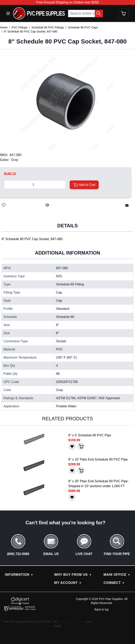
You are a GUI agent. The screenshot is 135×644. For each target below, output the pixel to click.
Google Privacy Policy (72, 622)
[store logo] (39, 13)
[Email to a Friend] (127, 205)
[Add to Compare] (47, 205)
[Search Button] (99, 14)
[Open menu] (8, 13)
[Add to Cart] (84, 185)
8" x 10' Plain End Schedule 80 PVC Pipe (98, 459)
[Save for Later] (4, 205)
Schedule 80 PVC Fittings (48, 27)
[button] (66, 101)
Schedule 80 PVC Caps (83, 27)
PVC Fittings (19, 27)
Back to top (102, 609)
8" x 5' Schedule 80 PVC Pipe (90, 435)
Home (4, 27)
